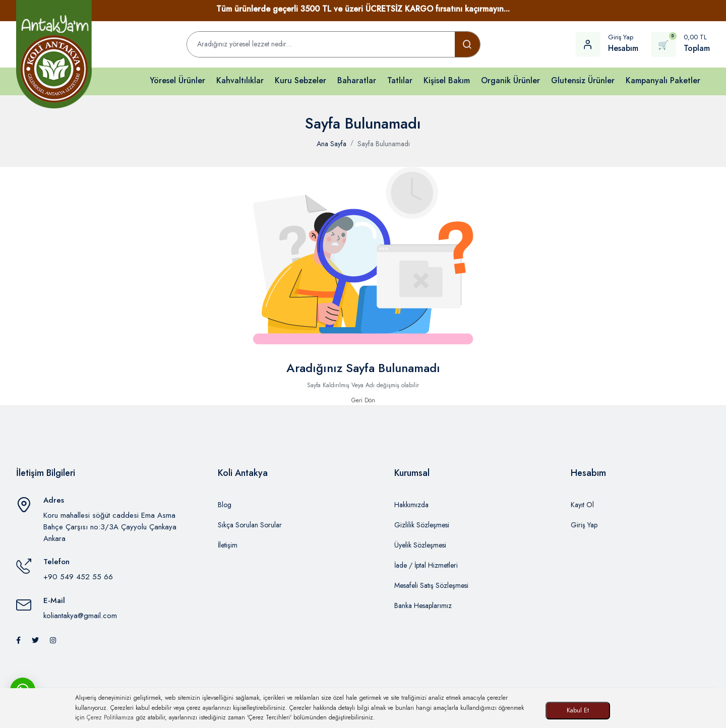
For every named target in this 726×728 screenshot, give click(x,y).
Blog (225, 505)
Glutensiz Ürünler (583, 80)
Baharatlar (357, 80)
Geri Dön (363, 400)
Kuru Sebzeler (300, 80)
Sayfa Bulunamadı (384, 144)
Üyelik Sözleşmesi (420, 545)
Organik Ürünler (510, 80)
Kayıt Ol (582, 505)
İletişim (228, 545)
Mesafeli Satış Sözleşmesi (431, 585)
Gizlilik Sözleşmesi (422, 525)
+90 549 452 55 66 (78, 577)
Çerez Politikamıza (110, 717)
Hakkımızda (411, 505)
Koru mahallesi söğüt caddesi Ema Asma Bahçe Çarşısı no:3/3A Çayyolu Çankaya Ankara (110, 527)
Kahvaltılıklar (240, 80)
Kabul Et (578, 710)
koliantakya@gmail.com (80, 616)
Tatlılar (400, 80)
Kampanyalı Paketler (663, 80)
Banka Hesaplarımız (423, 605)
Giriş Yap (584, 525)
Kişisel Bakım (447, 80)
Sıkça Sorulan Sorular (250, 525)
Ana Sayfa (331, 144)
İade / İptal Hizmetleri (426, 565)
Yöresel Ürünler (177, 80)
